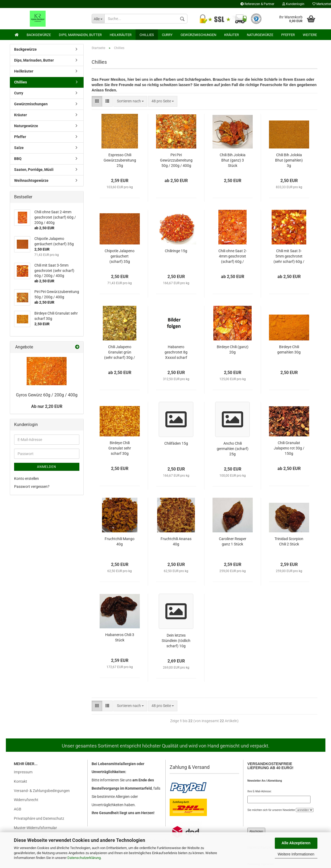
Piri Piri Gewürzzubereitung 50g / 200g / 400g (176, 160)
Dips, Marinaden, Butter (80, 35)
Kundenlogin (293, 4)
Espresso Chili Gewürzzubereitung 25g (120, 160)
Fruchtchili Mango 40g (120, 541)
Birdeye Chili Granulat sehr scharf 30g (120, 448)
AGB (18, 809)
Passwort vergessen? (32, 487)
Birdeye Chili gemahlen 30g (289, 349)
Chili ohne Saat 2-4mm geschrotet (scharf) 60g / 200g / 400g (233, 257)
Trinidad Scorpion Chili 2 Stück (289, 541)
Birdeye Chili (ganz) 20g (233, 349)
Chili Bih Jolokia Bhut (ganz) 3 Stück (233, 160)
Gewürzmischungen (198, 35)
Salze (19, 148)
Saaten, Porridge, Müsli (34, 170)
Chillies (147, 35)
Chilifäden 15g (176, 443)
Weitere (310, 35)
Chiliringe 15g (176, 251)
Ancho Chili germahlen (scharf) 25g (233, 449)
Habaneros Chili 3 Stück (120, 637)
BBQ (18, 159)
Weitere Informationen (296, 854)
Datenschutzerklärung (84, 858)
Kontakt (21, 781)
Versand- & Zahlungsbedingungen (42, 791)
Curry (167, 35)
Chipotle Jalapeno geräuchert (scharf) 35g (120, 256)
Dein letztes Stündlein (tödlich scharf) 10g (176, 641)
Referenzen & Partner (257, 4)
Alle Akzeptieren (296, 843)
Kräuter (232, 35)
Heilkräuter (121, 35)
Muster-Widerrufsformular (35, 828)
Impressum (23, 772)
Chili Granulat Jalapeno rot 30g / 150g (289, 448)
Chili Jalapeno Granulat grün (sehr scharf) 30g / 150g (120, 353)
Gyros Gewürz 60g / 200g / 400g (47, 395)
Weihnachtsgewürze (31, 180)
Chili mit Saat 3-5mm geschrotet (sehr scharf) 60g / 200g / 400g (289, 257)
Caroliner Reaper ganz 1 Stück (233, 541)
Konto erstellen (26, 479)
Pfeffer (288, 35)
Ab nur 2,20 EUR (47, 406)
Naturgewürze (260, 35)
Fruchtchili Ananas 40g (176, 541)
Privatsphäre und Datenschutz (39, 818)
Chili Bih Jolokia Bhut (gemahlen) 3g (289, 160)
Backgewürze (39, 35)
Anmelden (47, 467)
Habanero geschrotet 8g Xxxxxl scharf (176, 352)
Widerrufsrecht (26, 800)
